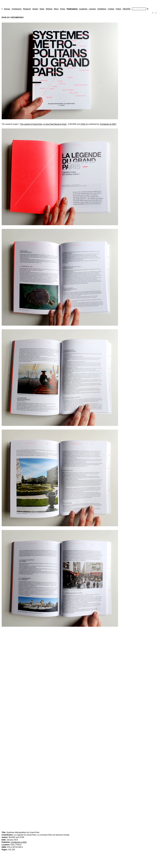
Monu (56, 9)
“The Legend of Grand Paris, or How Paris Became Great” (43, 124)
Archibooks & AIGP (19, 842)
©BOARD (126, 9)
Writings (49, 9)
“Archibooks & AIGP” (108, 124)
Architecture (17, 9)
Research (27, 9)
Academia (83, 9)
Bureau (7, 9)
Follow (118, 9)
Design (35, 9)
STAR (83, 124)
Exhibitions (102, 9)
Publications (72, 9)
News (42, 9)
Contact (111, 9)
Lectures (92, 9)
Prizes (63, 9)
